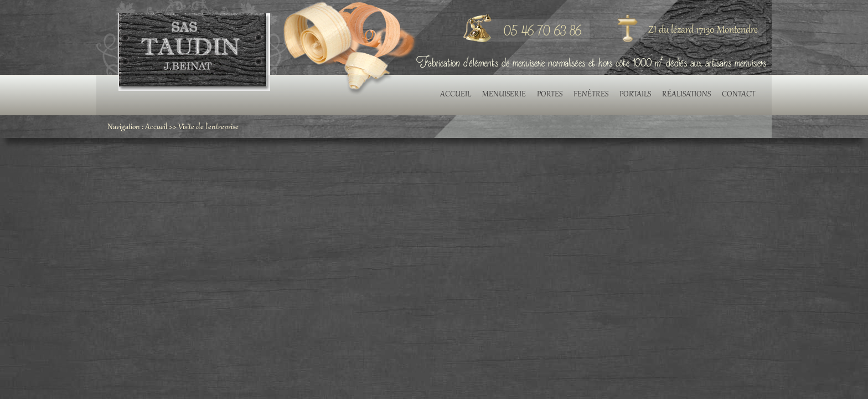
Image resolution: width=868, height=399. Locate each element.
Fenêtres (591, 95)
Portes (550, 95)
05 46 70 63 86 (542, 30)
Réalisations (686, 95)
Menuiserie (504, 95)
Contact (738, 95)
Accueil (456, 95)
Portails (635, 95)
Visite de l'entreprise (208, 127)
